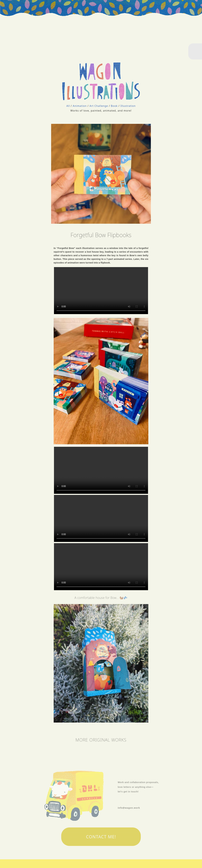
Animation (80, 106)
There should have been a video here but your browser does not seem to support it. (101, 291)
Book (115, 106)
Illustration (128, 106)
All (69, 106)
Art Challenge (99, 106)
